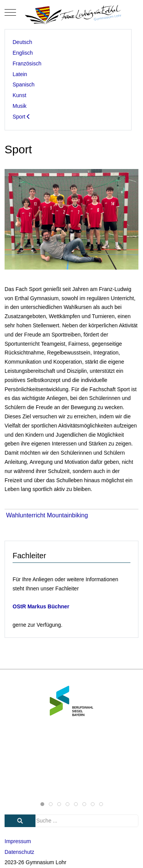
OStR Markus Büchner (41, 606)
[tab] (42, 804)
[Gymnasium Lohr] (72, 12)
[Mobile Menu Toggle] (10, 13)
